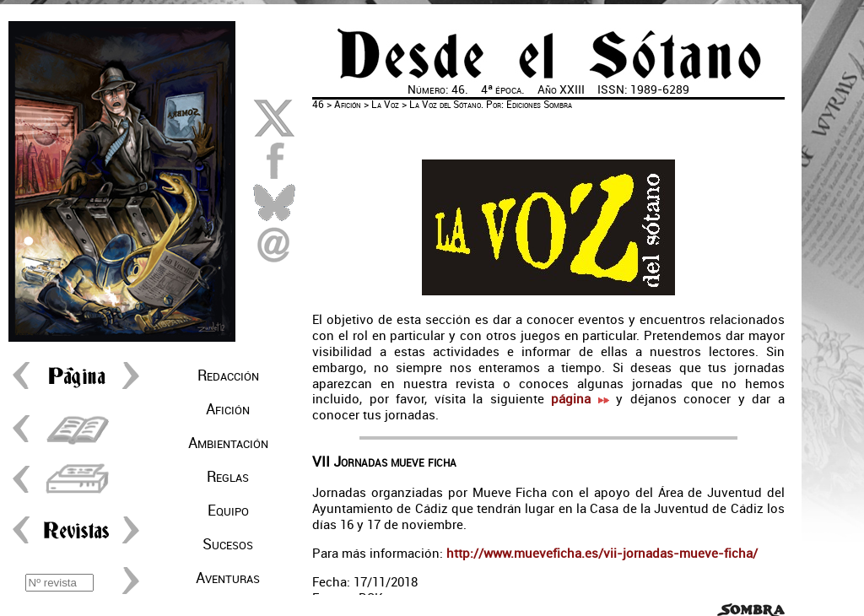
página (580, 399)
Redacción (228, 376)
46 (318, 105)
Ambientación (228, 443)
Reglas (228, 477)
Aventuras (228, 578)
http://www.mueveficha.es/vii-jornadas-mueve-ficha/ (600, 554)
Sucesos (228, 544)
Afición (228, 409)
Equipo (228, 511)
